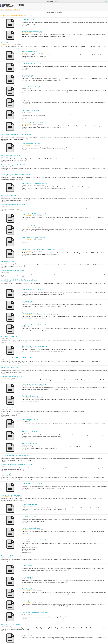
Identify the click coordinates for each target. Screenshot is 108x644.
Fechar (106, 1)
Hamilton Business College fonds (11, 155)
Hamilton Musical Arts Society (32, 63)
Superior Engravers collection (10, 495)
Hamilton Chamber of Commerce (33, 289)
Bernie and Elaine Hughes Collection (34, 238)
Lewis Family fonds (28, 577)
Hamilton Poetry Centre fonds (32, 144)
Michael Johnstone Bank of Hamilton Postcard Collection (19, 280)
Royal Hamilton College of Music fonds (34, 384)
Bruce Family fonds (28, 99)
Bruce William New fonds (30, 226)
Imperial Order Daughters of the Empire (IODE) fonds (39, 250)
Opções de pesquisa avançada (54, 13)
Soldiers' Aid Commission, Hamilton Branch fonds (17, 465)
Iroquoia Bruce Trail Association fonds (34, 214)
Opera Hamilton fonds (29, 516)
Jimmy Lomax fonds (28, 301)
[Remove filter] (19, 9)
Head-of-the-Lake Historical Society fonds (35, 613)
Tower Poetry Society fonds (31, 51)
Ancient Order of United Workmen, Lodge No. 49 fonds (18, 358)
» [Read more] (69, 36)
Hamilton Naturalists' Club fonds (32, 483)
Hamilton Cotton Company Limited (33, 634)
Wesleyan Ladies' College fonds (32, 31)
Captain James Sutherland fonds (11, 556)
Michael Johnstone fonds (9, 261)
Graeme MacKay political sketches (33, 122)
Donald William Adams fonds (10, 367)
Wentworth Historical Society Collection (35, 183)
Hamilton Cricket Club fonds (10, 408)
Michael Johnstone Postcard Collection (13, 271)
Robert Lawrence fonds (29, 504)
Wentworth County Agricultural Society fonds (15, 165)
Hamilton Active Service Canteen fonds (13, 205)
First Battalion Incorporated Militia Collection (15, 455)
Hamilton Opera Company (30, 420)
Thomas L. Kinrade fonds (30, 432)
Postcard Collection (7, 43)
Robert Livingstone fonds (30, 313)
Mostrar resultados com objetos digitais (34, 16)
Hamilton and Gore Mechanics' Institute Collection (17, 134)
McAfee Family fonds (7, 474)
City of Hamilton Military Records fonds (35, 346)
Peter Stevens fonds (28, 589)
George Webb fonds (28, 19)
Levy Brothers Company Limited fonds (34, 325)
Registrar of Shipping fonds (31, 111)
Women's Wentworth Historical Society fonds (15, 174)
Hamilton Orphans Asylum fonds (11, 625)
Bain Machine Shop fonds (9, 337)
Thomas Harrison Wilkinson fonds (12, 377)
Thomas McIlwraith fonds (30, 443)
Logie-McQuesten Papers (30, 601)
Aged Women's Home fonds (10, 195)
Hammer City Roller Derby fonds (32, 87)
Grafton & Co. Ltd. (28, 75)
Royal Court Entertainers (30, 396)
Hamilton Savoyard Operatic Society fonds (36, 540)
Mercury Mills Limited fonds (31, 528)
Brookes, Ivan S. (27, 565)
